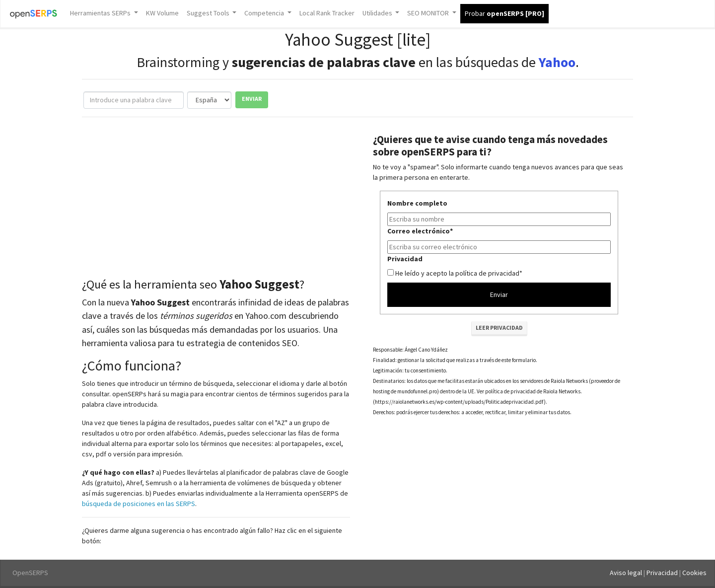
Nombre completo (417, 203)
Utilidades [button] (378, 13)
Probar (504, 13)
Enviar (252, 99)
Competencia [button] (265, 13)
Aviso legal (626, 573)
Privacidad (405, 259)
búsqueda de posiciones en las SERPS (139, 504)
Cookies (694, 573)
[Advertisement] (216, 200)
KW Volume (162, 13)
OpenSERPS (30, 573)
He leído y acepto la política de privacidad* (459, 273)
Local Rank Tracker (327, 13)
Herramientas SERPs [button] (101, 13)
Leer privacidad (499, 328)
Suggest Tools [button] (209, 13)
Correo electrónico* (420, 231)
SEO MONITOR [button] (429, 13)
